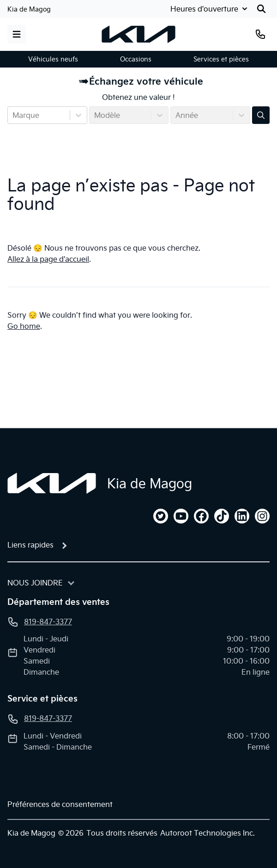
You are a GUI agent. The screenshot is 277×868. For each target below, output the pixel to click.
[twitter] (161, 516)
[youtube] (181, 516)
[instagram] (262, 516)
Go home (24, 326)
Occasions (136, 59)
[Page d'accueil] (52, 483)
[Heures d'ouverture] (210, 9)
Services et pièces (221, 59)
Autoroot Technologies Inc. (208, 833)
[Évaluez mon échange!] (261, 115)
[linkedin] (242, 516)
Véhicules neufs (53, 59)
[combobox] (13, 115)
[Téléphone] (260, 34)
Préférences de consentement (60, 804)
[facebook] (201, 516)
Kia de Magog (29, 9)
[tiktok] (222, 516)
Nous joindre (35, 583)
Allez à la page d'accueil (48, 259)
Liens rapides (30, 545)
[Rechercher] (261, 9)
